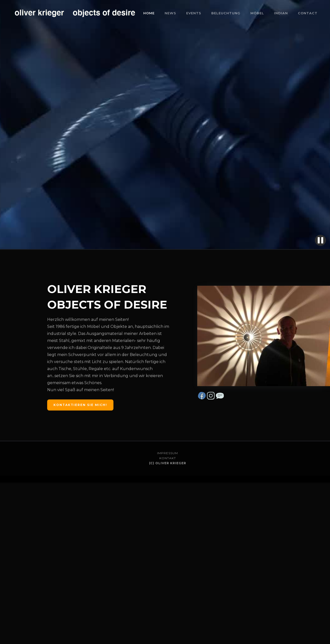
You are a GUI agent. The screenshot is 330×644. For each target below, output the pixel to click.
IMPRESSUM (168, 453)
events (194, 13)
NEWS (170, 13)
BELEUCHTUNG (226, 13)
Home (149, 13)
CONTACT (308, 13)
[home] (75, 13)
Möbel (257, 13)
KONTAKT (168, 458)
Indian (281, 13)
